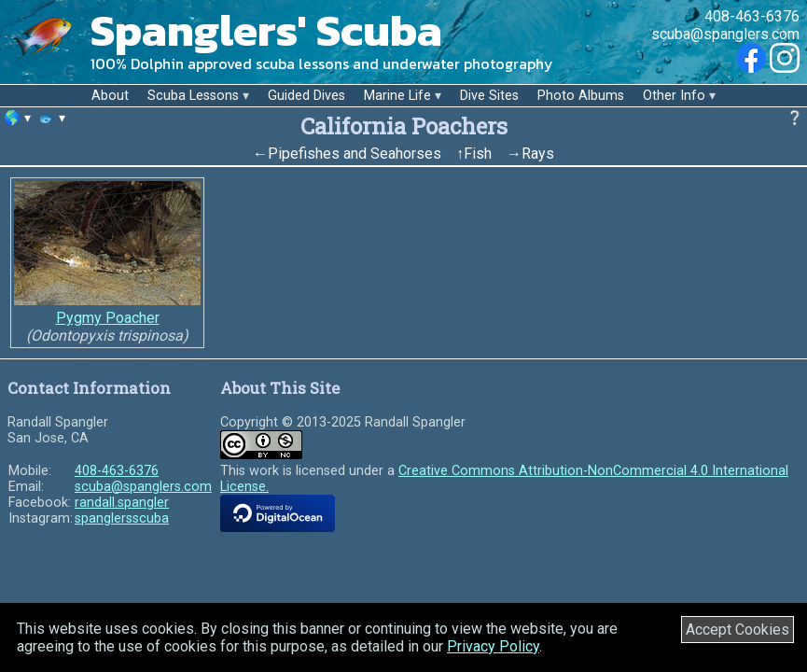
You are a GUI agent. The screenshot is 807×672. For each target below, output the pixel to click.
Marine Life (397, 96)
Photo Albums (581, 96)
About (110, 96)
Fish (478, 154)
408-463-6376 (752, 16)
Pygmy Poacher (108, 318)
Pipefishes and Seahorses (355, 154)
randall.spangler (122, 503)
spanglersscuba (122, 518)
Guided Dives (306, 96)
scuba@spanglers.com (725, 34)
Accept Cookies (737, 630)
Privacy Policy (493, 646)
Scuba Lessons (193, 96)
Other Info (674, 96)
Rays (538, 154)
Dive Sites (489, 96)
